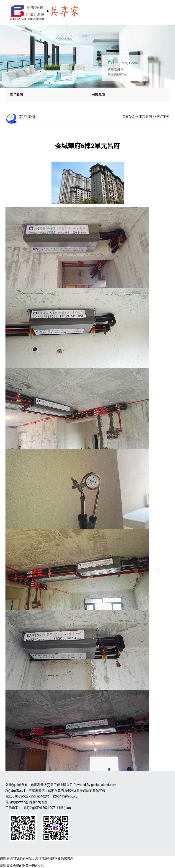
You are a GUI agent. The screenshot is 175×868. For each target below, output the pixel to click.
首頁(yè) (128, 117)
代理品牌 (98, 95)
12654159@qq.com (66, 796)
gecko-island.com (104, 785)
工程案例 (145, 117)
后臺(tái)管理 (38, 802)
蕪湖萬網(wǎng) (17, 802)
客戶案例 (16, 95)
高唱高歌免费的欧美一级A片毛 (22, 865)
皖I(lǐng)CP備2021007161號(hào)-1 (49, 808)
